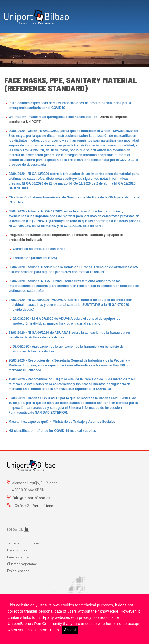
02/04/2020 (17, 281)
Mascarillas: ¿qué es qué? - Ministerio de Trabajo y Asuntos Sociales (62, 422)
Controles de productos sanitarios (39, 249)
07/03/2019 (17, 398)
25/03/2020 (21, 319)
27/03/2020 (17, 300)
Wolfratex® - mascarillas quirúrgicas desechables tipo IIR (53, 117)
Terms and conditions (23, 543)
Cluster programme (22, 564)
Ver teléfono (43, 505)
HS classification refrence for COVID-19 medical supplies (52, 431)
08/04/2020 (17, 211)
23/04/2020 (17, 174)
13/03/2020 (17, 379)
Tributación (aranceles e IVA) (35, 258)
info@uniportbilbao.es (32, 497)
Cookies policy (18, 557)
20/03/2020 (17, 360)
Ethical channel (19, 571)
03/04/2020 (17, 267)
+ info (54, 630)
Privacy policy (17, 550)
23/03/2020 (17, 333)
